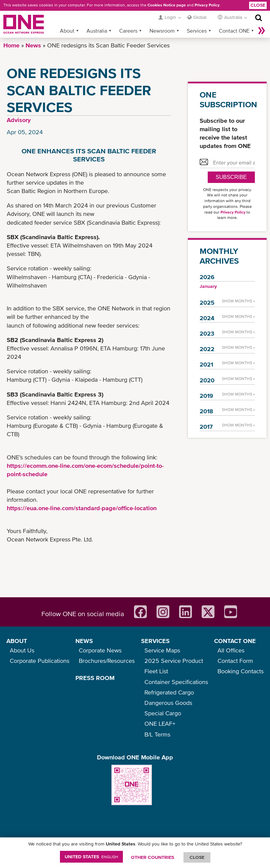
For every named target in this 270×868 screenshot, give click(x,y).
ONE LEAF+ (160, 724)
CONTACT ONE (235, 641)
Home (11, 45)
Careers (128, 31)
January (208, 286)
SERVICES (155, 641)
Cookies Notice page (167, 5)
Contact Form (235, 661)
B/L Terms (157, 734)
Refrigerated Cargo (169, 692)
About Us (22, 650)
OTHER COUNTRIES (153, 857)
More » (262, 31)
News (33, 45)
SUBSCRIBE (231, 177)
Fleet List (156, 671)
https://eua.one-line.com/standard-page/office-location (82, 508)
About (67, 31)
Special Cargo (163, 713)
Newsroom (162, 31)
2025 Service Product (174, 661)
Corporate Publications (40, 661)
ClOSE (197, 857)
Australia (97, 31)
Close (258, 5)
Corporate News (100, 650)
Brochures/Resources (107, 661)
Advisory (19, 120)
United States (91, 857)
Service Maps (162, 650)
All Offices (231, 650)
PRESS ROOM (95, 678)
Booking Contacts (241, 671)
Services (197, 31)
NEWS (84, 641)
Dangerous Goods (168, 703)
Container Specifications (176, 682)
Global (200, 17)
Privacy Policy (207, 5)
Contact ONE (234, 31)
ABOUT (17, 641)
